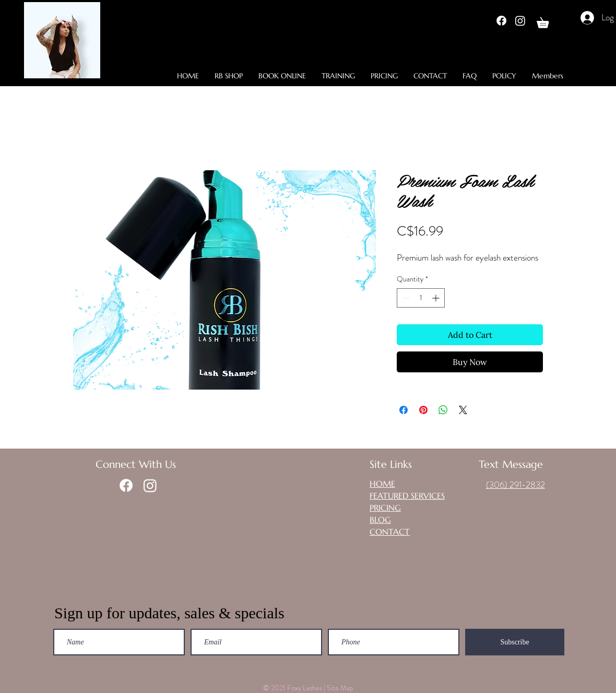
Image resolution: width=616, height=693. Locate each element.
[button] (548, 21)
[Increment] (437, 298)
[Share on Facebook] (404, 410)
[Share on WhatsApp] (443, 410)
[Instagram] (520, 21)
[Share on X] (463, 410)
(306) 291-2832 (516, 485)
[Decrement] (405, 298)
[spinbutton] (421, 298)
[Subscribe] (515, 642)
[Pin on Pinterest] (423, 410)
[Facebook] (501, 21)
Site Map (341, 688)
